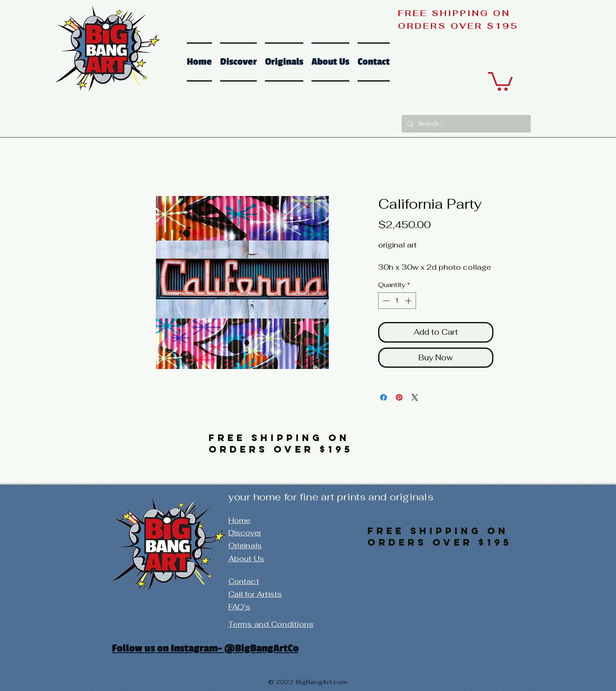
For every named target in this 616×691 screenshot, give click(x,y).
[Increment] (409, 301)
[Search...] (466, 124)
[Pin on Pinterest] (399, 397)
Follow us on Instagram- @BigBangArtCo (205, 648)
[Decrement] (385, 301)
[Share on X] (415, 397)
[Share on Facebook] (384, 397)
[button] (500, 80)
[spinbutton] (397, 301)
